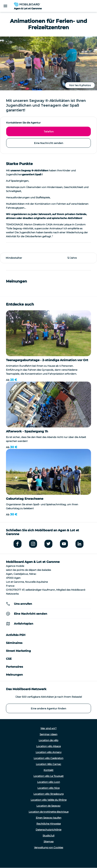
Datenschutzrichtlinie (48, 830)
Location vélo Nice (48, 788)
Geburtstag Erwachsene (25, 499)
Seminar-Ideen (48, 734)
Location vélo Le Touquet (48, 776)
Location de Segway (48, 806)
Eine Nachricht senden (49, 143)
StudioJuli (48, 836)
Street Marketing (18, 651)
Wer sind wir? (48, 728)
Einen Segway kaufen (49, 818)
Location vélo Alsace (48, 746)
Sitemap (49, 841)
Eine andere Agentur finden (48, 708)
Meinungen (14, 675)
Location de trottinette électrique (49, 812)
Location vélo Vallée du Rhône (49, 800)
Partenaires (14, 667)
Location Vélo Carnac (48, 764)
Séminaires (14, 643)
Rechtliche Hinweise (49, 824)
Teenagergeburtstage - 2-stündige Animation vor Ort (47, 360)
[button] (6, 286)
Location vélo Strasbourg (48, 794)
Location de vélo (48, 740)
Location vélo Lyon (49, 782)
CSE (9, 659)
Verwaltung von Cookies (49, 847)
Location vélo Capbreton (48, 758)
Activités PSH (16, 635)
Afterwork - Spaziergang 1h (27, 431)
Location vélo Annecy (49, 752)
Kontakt (48, 770)
